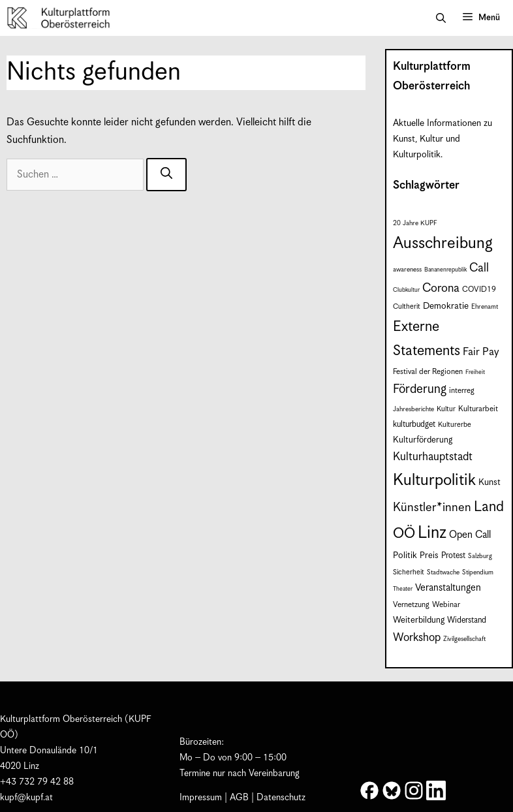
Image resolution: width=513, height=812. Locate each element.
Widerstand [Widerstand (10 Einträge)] (467, 620)
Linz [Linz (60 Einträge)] (432, 533)
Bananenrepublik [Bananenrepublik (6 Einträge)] (445, 270)
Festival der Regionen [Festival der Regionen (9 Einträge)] (428, 372)
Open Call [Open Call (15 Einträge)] (470, 535)
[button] (441, 18)
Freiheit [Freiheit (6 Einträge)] (475, 372)
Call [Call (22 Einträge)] (479, 268)
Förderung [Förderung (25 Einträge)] (420, 389)
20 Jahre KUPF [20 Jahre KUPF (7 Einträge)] (415, 223)
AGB (239, 798)
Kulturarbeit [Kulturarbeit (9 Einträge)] (478, 409)
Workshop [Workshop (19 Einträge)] (417, 638)
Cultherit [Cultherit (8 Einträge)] (407, 307)
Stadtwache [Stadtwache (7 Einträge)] (443, 572)
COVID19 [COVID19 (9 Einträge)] (479, 289)
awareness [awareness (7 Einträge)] (407, 270)
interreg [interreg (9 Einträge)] (462, 391)
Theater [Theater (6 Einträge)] (403, 589)
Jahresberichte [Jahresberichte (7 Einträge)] (413, 409)
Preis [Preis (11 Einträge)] (429, 556)
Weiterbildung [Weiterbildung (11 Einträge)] (419, 620)
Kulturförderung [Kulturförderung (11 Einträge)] (423, 440)
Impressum (201, 798)
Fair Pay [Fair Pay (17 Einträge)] (481, 352)
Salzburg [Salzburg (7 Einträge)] (480, 556)
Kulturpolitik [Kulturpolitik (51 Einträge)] (434, 480)
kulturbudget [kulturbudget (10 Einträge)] (414, 425)
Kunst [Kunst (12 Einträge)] (490, 482)
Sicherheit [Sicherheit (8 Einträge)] (409, 572)
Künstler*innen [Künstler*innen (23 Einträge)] (432, 507)
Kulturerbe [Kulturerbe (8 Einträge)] (455, 425)
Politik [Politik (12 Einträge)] (405, 555)
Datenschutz (281, 798)
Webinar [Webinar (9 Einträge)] (446, 605)
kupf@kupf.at (26, 798)
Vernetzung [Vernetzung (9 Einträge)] (411, 605)
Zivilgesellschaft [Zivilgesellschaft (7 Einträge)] (464, 639)
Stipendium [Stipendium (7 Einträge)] (478, 572)
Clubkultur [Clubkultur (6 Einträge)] (406, 290)
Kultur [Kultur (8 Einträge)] (446, 409)
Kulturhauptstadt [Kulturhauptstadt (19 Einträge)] (433, 457)
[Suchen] (166, 175)
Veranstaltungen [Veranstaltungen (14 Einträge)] (448, 588)
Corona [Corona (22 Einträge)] (441, 288)
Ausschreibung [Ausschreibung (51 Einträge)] (443, 243)
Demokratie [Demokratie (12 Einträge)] (446, 306)
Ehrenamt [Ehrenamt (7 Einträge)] (485, 307)
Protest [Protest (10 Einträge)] (453, 556)
